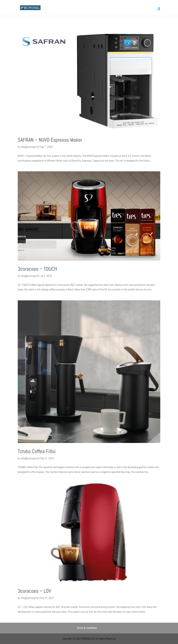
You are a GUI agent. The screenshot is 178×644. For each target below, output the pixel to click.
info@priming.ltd (30, 147)
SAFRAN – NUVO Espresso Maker (50, 140)
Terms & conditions (87, 628)
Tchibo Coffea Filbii (37, 451)
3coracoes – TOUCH (37, 269)
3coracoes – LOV (34, 591)
